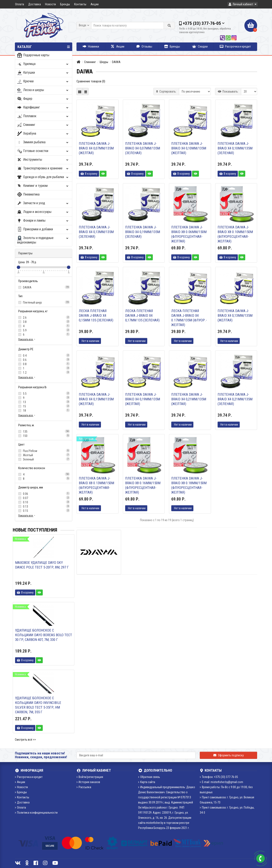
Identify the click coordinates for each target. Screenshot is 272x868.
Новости (50, 4)
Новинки (91, 46)
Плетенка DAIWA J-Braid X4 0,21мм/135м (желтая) (189, 399)
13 (44, 402)
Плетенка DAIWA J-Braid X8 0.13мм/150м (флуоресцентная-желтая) (96, 485)
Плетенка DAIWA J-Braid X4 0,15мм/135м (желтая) (96, 399)
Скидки (200, 46)
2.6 (44, 317)
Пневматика (28, 195)
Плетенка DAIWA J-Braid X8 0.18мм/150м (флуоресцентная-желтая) (189, 485)
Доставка (35, 4)
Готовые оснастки (43, 151)
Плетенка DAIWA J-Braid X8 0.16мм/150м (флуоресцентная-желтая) (143, 485)
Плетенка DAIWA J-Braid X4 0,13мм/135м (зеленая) (96, 232)
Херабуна (43, 134)
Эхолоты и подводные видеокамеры (43, 240)
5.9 (44, 330)
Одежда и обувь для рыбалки (43, 177)
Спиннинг (43, 125)
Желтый (44, 455)
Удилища (43, 64)
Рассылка (84, 787)
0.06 (44, 494)
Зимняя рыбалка (43, 142)
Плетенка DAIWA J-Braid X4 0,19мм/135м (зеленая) (143, 232)
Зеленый (44, 459)
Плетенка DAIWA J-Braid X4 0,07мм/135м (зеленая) (143, 148)
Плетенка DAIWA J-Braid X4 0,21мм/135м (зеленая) (235, 399)
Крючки (43, 81)
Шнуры (104, 62)
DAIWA (44, 287)
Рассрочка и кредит (235, 46)
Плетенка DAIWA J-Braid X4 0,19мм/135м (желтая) (143, 399)
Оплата (20, 4)
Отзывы (144, 46)
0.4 (44, 355)
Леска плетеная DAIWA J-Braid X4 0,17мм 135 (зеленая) (142, 315)
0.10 (44, 502)
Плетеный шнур (44, 302)
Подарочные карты (33, 55)
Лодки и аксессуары (43, 212)
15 (44, 406)
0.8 (44, 364)
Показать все (27, 339)
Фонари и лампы (43, 221)
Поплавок (43, 116)
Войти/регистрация (90, 777)
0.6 (44, 360)
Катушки (43, 73)
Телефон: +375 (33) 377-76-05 (219, 777)
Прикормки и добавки (43, 229)
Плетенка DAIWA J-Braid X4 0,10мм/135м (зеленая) (235, 148)
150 (44, 436)
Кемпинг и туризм (43, 186)
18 (44, 410)
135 (44, 431)
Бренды (65, 4)
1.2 (44, 372)
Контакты (80, 4)
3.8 (44, 322)
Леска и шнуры (43, 90)
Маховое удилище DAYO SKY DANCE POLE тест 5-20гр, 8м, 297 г (42, 565)
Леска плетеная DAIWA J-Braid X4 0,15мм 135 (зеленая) (96, 315)
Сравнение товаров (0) (91, 81)
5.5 (44, 393)
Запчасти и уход (43, 203)
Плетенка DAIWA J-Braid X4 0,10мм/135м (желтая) (189, 148)
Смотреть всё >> (25, 740)
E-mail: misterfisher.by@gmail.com (221, 782)
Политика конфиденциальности (36, 813)
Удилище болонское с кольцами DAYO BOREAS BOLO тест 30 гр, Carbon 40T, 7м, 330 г (44, 635)
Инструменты (43, 160)
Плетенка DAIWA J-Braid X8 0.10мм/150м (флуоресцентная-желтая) (235, 234)
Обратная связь (149, 777)
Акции (95, 4)
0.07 (44, 498)
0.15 (44, 511)
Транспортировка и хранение (43, 168)
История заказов (88, 782)
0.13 (44, 506)
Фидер (43, 99)
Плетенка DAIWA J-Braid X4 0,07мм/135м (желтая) (96, 148)
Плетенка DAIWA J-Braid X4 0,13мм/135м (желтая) (235, 315)
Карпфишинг (43, 108)
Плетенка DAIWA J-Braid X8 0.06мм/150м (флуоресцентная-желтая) (189, 234)
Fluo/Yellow (44, 451)
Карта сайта (147, 782)
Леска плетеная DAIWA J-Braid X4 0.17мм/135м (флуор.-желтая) (189, 318)
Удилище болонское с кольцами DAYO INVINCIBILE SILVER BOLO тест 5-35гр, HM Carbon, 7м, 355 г (38, 705)
